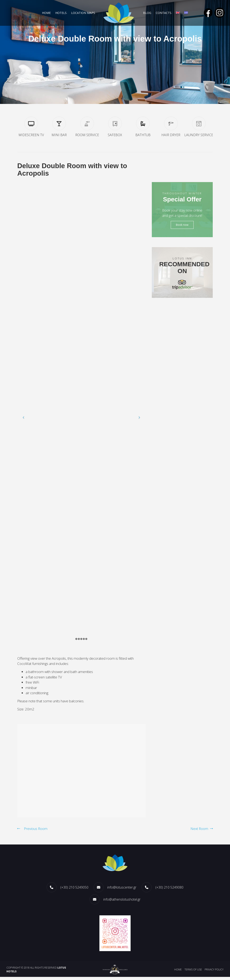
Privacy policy (214, 973)
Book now (182, 226)
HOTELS (61, 13)
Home (46, 13)
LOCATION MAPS (83, 13)
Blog (147, 13)
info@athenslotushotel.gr (122, 902)
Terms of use (193, 973)
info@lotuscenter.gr (122, 890)
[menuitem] (178, 13)
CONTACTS (164, 13)
